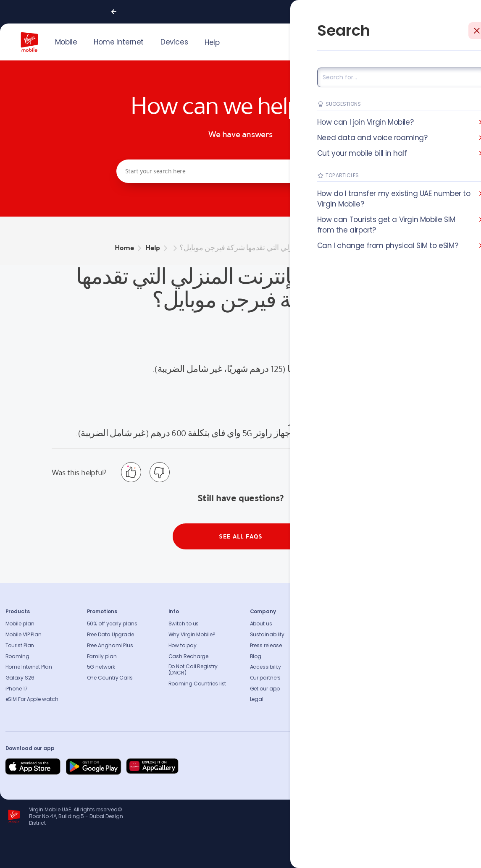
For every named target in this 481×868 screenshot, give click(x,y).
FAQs (338, 624)
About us (261, 624)
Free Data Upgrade (110, 635)
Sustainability (267, 635)
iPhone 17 (17, 689)
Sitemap (342, 667)
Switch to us (184, 624)
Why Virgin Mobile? (192, 635)
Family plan (102, 656)
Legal (257, 699)
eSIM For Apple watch (32, 699)
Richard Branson (458, 857)
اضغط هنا (412, 421)
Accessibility (266, 667)
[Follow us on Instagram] (408, 767)
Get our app (265, 689)
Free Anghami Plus (110, 646)
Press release (266, 646)
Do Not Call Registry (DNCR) (193, 670)
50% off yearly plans (112, 624)
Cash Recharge (189, 656)
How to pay (183, 646)
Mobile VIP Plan (24, 635)
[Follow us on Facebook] (388, 767)
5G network (101, 667)
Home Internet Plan (29, 667)
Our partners (265, 678)
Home (124, 248)
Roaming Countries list (197, 684)
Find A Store (346, 646)
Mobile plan (20, 624)
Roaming (17, 656)
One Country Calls (110, 678)
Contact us (346, 635)
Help (212, 42)
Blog (256, 656)
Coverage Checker (355, 656)
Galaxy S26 (20, 678)
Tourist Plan (20, 646)
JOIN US (407, 41)
